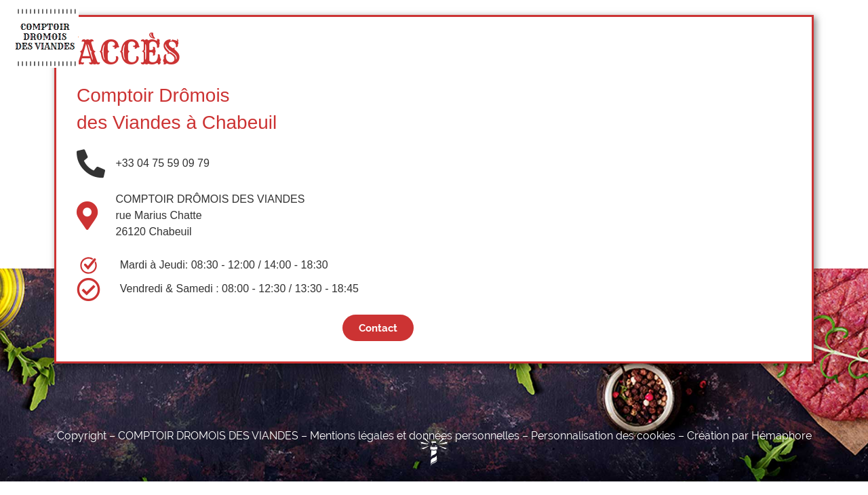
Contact (651, 37)
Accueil (190, 37)
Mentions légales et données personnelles (415, 436)
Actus (588, 37)
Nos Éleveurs (511, 37)
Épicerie (428, 37)
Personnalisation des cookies (603, 436)
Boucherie (264, 37)
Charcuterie (349, 37)
